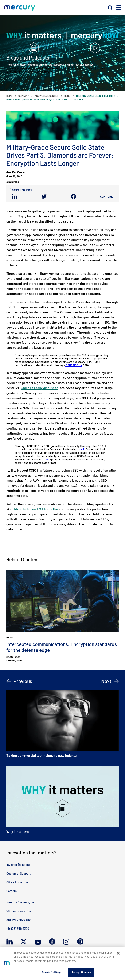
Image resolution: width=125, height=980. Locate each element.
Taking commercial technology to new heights (62, 724)
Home (9, 96)
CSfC (47, 459)
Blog (67, 96)
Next (110, 681)
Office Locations (17, 882)
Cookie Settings (52, 972)
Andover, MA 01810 (18, 920)
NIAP (81, 449)
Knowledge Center (47, 96)
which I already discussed (40, 388)
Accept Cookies (81, 972)
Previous (19, 681)
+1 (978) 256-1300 (18, 929)
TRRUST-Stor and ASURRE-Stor (35, 509)
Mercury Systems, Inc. (21, 902)
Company (24, 96)
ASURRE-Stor (74, 365)
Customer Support (18, 873)
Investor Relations (18, 865)
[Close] (118, 953)
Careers (11, 891)
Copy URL (106, 196)
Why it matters (62, 800)
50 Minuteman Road (19, 911)
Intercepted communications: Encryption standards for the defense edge (62, 647)
